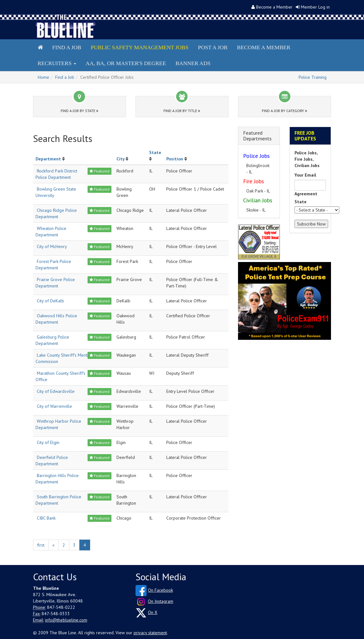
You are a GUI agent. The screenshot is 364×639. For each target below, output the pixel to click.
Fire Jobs (254, 181)
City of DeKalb (50, 301)
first (41, 545)
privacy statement (150, 633)
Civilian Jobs (258, 200)
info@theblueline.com (66, 620)
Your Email (305, 175)
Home (43, 77)
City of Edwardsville (56, 391)
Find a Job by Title (182, 111)
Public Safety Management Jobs (140, 47)
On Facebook (160, 590)
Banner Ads (193, 63)
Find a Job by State (79, 111)
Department (48, 159)
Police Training (313, 77)
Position (175, 159)
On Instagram (161, 601)
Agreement (306, 194)
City (120, 159)
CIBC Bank (46, 518)
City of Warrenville (54, 406)
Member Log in (315, 7)
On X (153, 612)
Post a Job (213, 47)
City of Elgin (48, 442)
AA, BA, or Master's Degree (126, 63)
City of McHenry (52, 246)
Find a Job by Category (285, 111)
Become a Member (274, 7)
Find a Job (67, 47)
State (155, 152)
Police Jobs (256, 156)
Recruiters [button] (57, 63)
